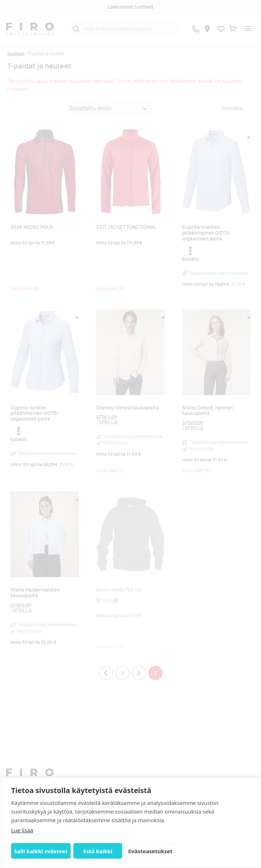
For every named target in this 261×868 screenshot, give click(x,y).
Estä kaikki (98, 851)
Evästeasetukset (150, 851)
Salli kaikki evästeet (41, 851)
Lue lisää (22, 830)
